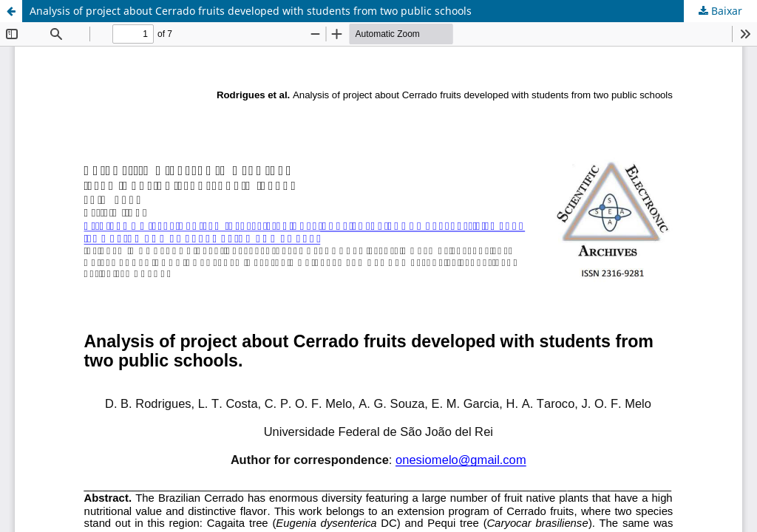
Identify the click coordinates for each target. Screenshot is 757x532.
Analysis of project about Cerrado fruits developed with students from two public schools (251, 11)
